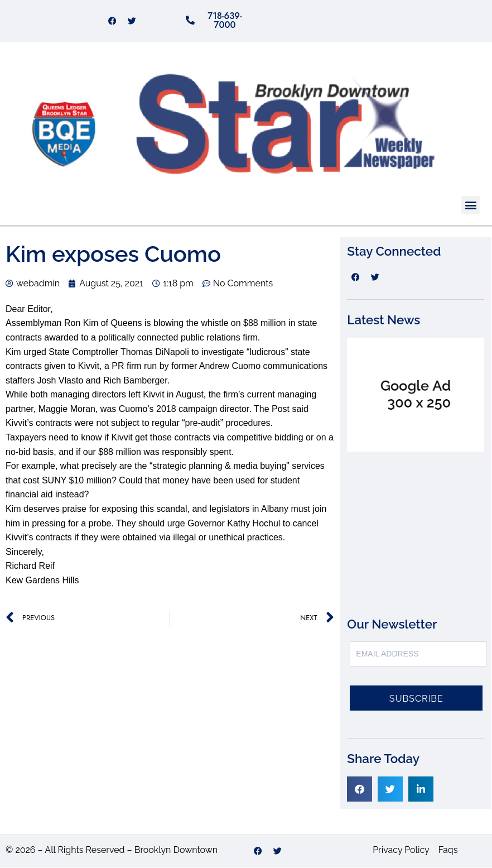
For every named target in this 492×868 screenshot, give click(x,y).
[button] (471, 206)
